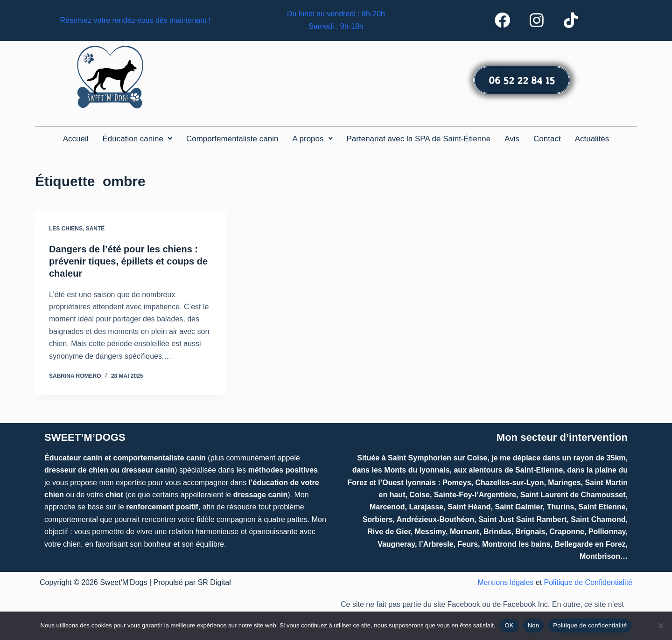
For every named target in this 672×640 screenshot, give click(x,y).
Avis (512, 139)
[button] (137, 139)
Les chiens (66, 229)
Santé (95, 229)
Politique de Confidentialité (588, 583)
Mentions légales (505, 583)
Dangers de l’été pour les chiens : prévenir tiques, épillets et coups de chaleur (128, 261)
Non (534, 625)
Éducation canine (137, 139)
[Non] (660, 626)
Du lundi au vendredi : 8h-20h (336, 14)
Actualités (592, 139)
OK (509, 625)
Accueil (76, 139)
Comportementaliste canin (232, 139)
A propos (312, 139)
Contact (547, 139)
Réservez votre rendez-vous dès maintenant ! (136, 20)
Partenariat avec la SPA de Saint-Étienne (419, 139)
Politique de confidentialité (590, 625)
